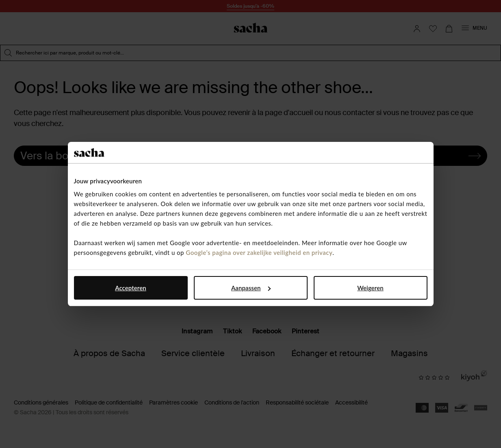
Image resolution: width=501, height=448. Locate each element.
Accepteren (131, 288)
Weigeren (370, 288)
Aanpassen (251, 288)
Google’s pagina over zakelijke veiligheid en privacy (259, 252)
